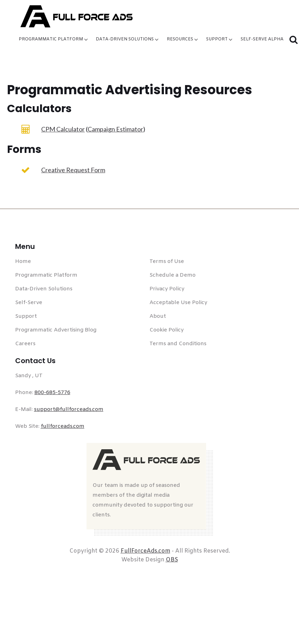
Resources (183, 40)
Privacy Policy (167, 289)
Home (23, 262)
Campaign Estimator (115, 129)
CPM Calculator (63, 129)
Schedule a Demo (173, 275)
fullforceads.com (63, 426)
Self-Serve (29, 303)
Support (220, 40)
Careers (25, 344)
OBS (172, 560)
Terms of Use (167, 262)
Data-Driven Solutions (128, 40)
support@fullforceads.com (69, 410)
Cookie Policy (167, 330)
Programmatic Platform (54, 40)
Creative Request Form (73, 170)
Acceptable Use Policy (178, 303)
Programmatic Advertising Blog (56, 330)
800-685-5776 (52, 393)
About (158, 316)
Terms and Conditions (178, 344)
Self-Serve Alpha (262, 39)
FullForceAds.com (145, 551)
